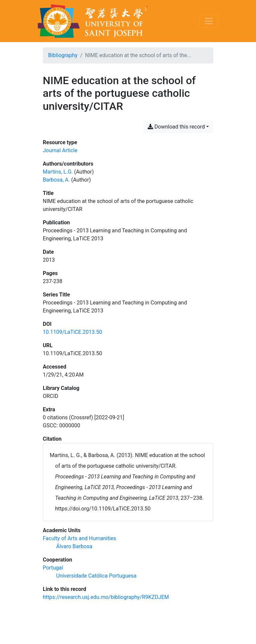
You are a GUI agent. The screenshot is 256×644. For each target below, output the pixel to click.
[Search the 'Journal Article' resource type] (60, 150)
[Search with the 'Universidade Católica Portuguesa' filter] (96, 576)
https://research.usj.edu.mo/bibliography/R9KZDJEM (106, 597)
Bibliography (63, 55)
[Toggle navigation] (209, 21)
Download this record (176, 127)
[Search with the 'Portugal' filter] (53, 568)
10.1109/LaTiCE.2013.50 (72, 332)
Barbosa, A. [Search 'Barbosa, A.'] (56, 180)
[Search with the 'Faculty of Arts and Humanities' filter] (80, 538)
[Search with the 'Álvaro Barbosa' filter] (74, 546)
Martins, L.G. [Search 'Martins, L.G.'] (58, 172)
